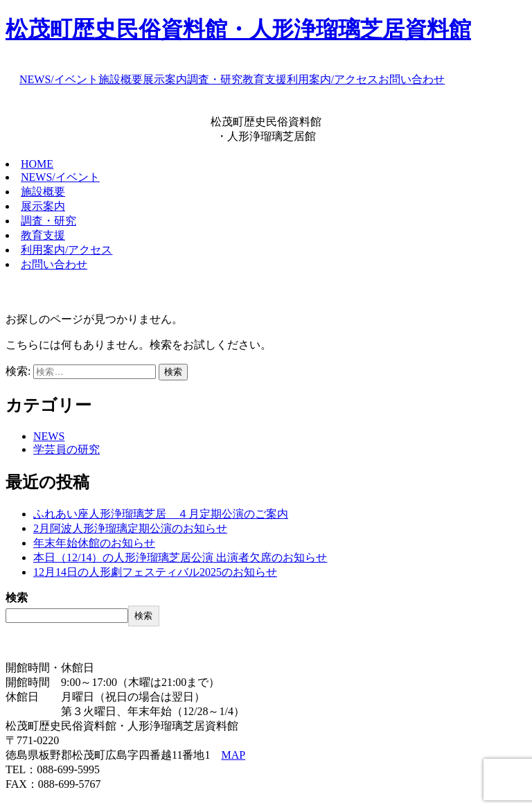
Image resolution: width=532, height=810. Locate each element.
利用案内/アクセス (332, 79)
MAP (233, 755)
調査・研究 (215, 79)
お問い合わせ (411, 79)
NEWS (49, 436)
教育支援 (265, 79)
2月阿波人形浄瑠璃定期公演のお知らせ (130, 528)
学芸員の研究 (66, 449)
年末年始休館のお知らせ (94, 543)
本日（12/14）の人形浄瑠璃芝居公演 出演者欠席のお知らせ (180, 557)
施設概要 (121, 79)
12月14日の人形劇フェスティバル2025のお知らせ (155, 572)
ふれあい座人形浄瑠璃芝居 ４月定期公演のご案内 (161, 514)
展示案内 (165, 79)
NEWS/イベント (59, 79)
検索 (17, 598)
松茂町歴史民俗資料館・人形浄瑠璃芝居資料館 (238, 29)
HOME (37, 164)
